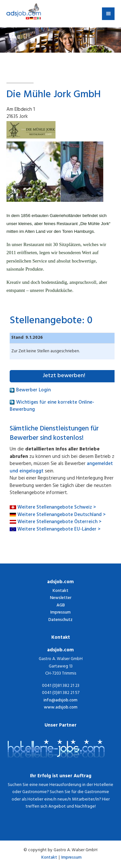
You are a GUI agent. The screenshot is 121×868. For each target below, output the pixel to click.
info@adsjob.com (60, 701)
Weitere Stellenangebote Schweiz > (57, 508)
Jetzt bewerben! (64, 376)
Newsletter (61, 598)
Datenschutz (60, 620)
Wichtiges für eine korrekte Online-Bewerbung (52, 407)
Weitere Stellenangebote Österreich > (59, 522)
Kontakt (60, 591)
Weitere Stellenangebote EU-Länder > (59, 530)
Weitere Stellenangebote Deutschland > (61, 515)
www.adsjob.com (61, 708)
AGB (61, 606)
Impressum (60, 613)
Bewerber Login (30, 391)
